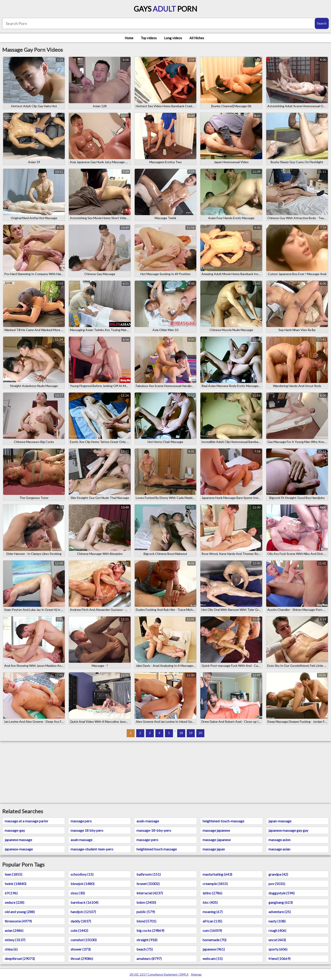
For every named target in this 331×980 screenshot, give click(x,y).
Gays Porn (165, 9)
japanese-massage (19, 849)
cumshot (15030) (84, 940)
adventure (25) (280, 912)
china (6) (11, 949)
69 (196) (11, 893)
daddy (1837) (81, 921)
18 (181, 733)
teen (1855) (13, 874)
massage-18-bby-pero (154, 830)
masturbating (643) (217, 874)
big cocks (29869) (150, 930)
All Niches (197, 38)
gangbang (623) (281, 902)
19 (191, 733)
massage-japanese (217, 840)
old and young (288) (20, 912)
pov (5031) (277, 884)
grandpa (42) (278, 874)
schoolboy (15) (82, 874)
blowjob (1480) (82, 884)
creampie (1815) (215, 884)
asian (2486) (14, 930)
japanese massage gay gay (288, 830)
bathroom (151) (149, 874)
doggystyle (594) (281, 893)
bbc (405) (210, 902)
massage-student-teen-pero (92, 849)
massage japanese (216, 830)
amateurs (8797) (149, 958)
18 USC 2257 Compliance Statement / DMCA (159, 974)
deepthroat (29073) (20, 958)
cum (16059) (212, 930)
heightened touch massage (157, 849)
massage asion (279, 840)
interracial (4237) (150, 893)
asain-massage (148, 821)
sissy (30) (78, 893)
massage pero (81, 821)
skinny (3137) (15, 940)
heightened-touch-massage (223, 821)
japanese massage (18, 840)
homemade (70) (214, 940)
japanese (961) (214, 949)
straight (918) (147, 940)
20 (200, 733)
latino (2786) (212, 893)
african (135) (212, 921)
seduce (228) (14, 902)
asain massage (81, 840)
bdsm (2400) (146, 902)
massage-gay (15, 830)
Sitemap (196, 974)
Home (129, 38)
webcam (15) (213, 958)
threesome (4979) (18, 921)
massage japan (214, 849)
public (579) (146, 912)
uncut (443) (277, 940)
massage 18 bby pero (87, 830)
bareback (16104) (84, 902)
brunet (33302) (148, 884)
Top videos (149, 38)
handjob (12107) (83, 912)
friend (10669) (279, 958)
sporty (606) (278, 949)
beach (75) (145, 949)
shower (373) (81, 949)
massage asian (279, 849)
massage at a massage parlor (26, 821)
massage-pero (147, 840)
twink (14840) (15, 884)
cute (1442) (79, 930)
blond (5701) (146, 921)
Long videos (173, 38)
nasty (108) (277, 921)
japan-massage (280, 821)
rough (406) (277, 930)
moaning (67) (213, 912)
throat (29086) (82, 958)
